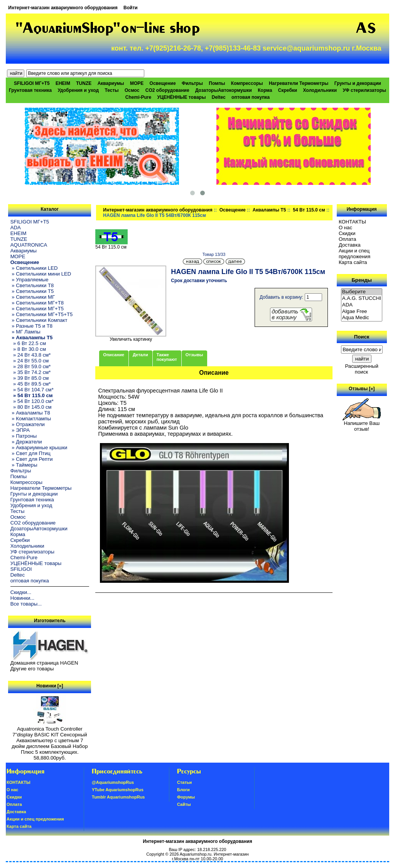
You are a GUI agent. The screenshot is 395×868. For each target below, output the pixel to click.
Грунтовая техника (30, 90)
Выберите (362, 292)
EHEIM (63, 83)
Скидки (347, 233)
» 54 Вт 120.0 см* (32, 401)
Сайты (184, 804)
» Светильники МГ (33, 297)
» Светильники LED (34, 268)
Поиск (362, 337)
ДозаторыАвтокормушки (224, 90)
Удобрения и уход (78, 90)
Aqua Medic (362, 318)
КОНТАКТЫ (352, 222)
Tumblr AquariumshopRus (118, 797)
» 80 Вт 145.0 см (31, 407)
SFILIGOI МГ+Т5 (32, 83)
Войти (131, 8)
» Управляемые (30, 280)
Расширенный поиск (361, 369)
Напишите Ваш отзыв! (362, 424)
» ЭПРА (20, 430)
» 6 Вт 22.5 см (28, 343)
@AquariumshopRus (113, 782)
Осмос (132, 90)
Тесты (111, 90)
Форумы (186, 797)
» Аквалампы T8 (30, 413)
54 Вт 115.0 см (309, 210)
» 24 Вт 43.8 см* (31, 355)
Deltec (219, 97)
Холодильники (320, 90)
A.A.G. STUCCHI (362, 299)
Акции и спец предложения (354, 254)
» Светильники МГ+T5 (37, 309)
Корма (265, 90)
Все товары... (26, 604)
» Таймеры (24, 465)
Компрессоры (247, 83)
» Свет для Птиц (30, 453)
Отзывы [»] (362, 389)
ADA (16, 228)
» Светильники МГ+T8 (37, 303)
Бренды (361, 280)
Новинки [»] (50, 686)
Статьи (184, 782)
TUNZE (84, 83)
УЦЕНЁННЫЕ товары (182, 97)
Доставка (350, 245)
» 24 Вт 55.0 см (30, 361)
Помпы (217, 83)
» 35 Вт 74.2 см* (31, 372)
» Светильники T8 (32, 285)
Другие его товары (32, 669)
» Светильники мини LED (41, 274)
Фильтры (192, 83)
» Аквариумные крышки (39, 448)
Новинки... (23, 598)
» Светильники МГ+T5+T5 (42, 314)
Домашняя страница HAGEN (44, 663)
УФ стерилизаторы (364, 90)
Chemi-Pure (138, 97)
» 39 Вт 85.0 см (30, 378)
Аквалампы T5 (269, 210)
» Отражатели (28, 424)
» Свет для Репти (32, 459)
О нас (345, 228)
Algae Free (362, 312)
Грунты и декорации (358, 83)
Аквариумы (111, 83)
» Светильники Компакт (39, 320)
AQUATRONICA (29, 245)
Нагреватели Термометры (299, 83)
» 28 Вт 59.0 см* (31, 366)
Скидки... (21, 592)
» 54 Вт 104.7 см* (32, 390)
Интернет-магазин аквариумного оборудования (63, 8)
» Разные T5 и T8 (32, 326)
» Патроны (24, 436)
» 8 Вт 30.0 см (28, 349)
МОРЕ (137, 83)
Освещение (233, 210)
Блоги (183, 790)
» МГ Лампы (25, 332)
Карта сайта (353, 262)
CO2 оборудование (167, 90)
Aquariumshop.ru (196, 854)
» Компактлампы (31, 419)
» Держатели (26, 442)
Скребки (288, 90)
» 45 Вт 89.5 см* (31, 384)
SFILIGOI (21, 569)
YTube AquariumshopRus (118, 790)
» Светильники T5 (32, 291)
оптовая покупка (251, 97)
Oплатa (348, 239)
